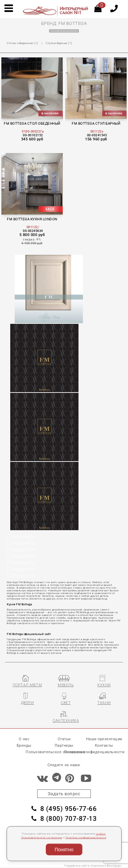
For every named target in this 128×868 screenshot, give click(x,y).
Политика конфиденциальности (86, 838)
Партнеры (64, 746)
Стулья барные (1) (59, 43)
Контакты (104, 746)
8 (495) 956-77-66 (64, 809)
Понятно (64, 850)
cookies (101, 834)
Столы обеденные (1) (23, 43)
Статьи (64, 739)
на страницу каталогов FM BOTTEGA (64, 31)
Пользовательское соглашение (42, 838)
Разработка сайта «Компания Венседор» (93, 866)
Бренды (24, 746)
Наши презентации (104, 739)
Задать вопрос (64, 794)
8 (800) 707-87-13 (64, 819)
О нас (24, 739)
